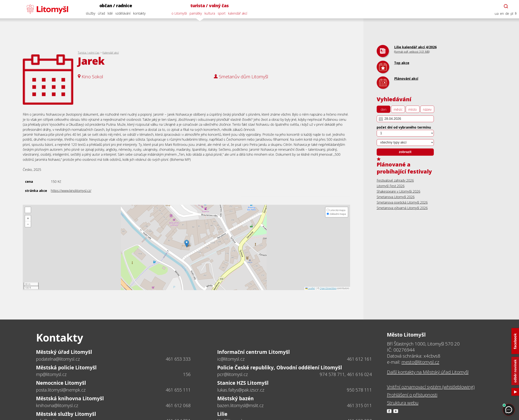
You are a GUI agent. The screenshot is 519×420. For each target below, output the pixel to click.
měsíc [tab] (398, 109)
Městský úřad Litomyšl (64, 352)
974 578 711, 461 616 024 (346, 374)
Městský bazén (235, 398)
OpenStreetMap (328, 288)
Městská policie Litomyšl (66, 367)
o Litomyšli (178, 13)
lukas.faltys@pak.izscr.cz (241, 390)
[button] (187, 244)
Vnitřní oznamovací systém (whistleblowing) (431, 387)
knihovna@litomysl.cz (57, 405)
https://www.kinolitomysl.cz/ (71, 191)
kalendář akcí (237, 13)
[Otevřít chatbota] (505, 6)
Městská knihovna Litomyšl (70, 398)
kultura (209, 13)
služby (90, 13)
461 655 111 (178, 390)
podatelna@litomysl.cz (58, 359)
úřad (100, 13)
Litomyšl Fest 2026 (391, 186)
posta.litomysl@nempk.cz (61, 390)
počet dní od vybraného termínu (404, 127)
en (501, 14)
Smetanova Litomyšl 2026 (396, 197)
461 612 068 (178, 405)
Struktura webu (403, 403)
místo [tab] (413, 109)
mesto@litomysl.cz (420, 362)
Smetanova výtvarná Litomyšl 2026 (402, 208)
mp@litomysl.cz (51, 374)
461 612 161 (359, 359)
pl (511, 14)
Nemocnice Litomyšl (61, 383)
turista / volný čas (209, 6)
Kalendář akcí (111, 53)
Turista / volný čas (89, 53)
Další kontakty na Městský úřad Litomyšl (428, 372)
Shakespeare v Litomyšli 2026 (399, 191)
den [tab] (384, 109)
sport (221, 13)
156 (187, 374)
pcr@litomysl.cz (233, 374)
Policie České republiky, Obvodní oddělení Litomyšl (280, 367)
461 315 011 (359, 405)
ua (496, 14)
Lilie (222, 414)
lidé (109, 13)
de (506, 14)
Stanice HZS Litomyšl (243, 383)
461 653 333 (178, 359)
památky (195, 13)
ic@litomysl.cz (231, 359)
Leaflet (310, 288)
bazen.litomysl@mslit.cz (240, 405)
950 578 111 (359, 390)
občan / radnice (115, 6)
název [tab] (427, 109)
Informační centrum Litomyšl (254, 352)
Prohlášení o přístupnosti (412, 395)
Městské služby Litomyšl (66, 414)
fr (515, 14)
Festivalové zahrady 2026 (395, 180)
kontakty (138, 13)
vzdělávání (122, 13)
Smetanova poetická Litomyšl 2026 (402, 202)
